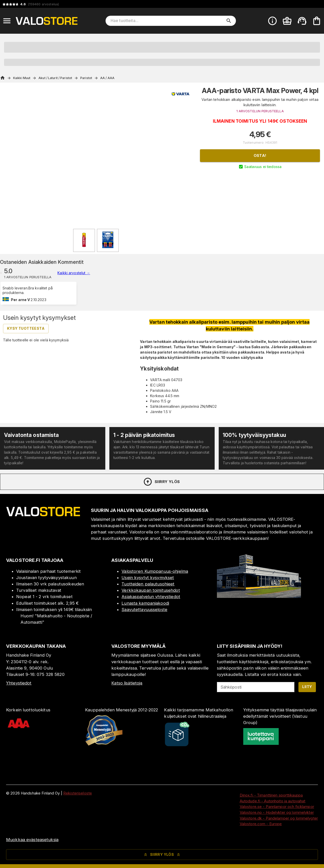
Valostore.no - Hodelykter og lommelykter (277, 812)
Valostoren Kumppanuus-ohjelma (155, 571)
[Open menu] (7, 21)
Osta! (260, 155)
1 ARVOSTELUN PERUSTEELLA (260, 111)
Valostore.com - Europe (261, 824)
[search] (229, 21)
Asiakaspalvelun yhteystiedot (151, 597)
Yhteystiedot (19, 683)
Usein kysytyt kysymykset (148, 578)
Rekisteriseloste (78, 793)
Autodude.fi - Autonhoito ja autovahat (273, 801)
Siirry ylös (161, 482)
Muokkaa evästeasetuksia (32, 840)
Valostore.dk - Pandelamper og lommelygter (279, 818)
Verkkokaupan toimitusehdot (151, 590)
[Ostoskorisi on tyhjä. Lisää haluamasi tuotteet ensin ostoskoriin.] (317, 21)
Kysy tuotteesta (26, 328)
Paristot (86, 78)
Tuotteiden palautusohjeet (148, 584)
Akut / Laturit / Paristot (55, 78)
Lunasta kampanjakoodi (145, 603)
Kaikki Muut (22, 78)
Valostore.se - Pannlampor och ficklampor (277, 807)
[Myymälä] (259, 596)
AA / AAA (107, 78)
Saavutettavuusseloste (144, 610)
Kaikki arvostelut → (74, 273)
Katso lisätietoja (127, 683)
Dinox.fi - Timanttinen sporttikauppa (271, 795)
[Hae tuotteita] (167, 21)
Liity (307, 687)
